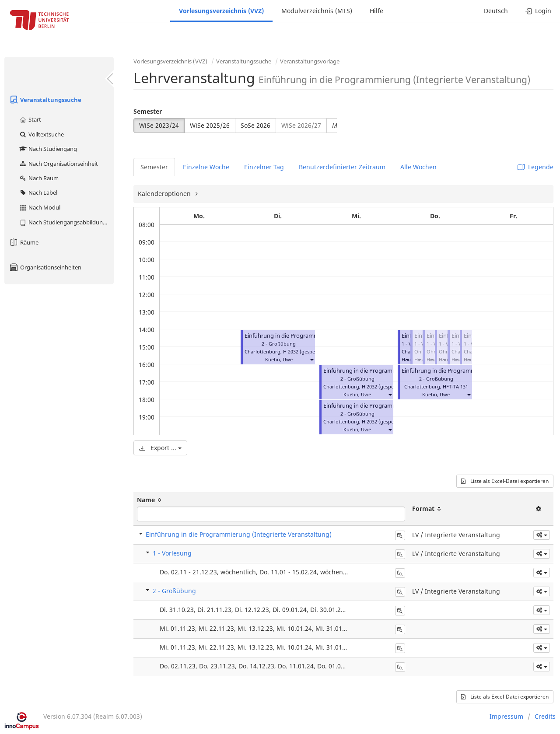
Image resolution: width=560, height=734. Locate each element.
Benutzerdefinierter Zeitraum (342, 167)
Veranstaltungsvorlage (310, 61)
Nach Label (38, 192)
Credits (545, 716)
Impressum (506, 716)
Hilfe (376, 11)
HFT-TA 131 (455, 386)
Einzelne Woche (206, 167)
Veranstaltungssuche (45, 100)
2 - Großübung (174, 591)
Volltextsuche (41, 134)
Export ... (160, 448)
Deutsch (496, 11)
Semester (148, 111)
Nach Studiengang (48, 149)
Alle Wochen (418, 167)
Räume (24, 242)
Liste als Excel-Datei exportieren (505, 481)
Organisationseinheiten (45, 267)
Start (30, 119)
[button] (311, 359)
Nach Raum (39, 178)
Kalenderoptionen (165, 194)
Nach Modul (40, 207)
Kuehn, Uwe (279, 359)
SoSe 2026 (255, 125)
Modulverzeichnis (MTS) (317, 11)
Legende (535, 167)
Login (538, 11)
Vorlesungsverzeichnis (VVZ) (221, 11)
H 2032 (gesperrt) (303, 351)
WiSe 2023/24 (159, 125)
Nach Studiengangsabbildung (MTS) (66, 222)
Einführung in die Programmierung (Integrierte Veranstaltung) (239, 534)
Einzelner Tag (264, 167)
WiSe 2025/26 (210, 125)
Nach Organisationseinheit (58, 164)
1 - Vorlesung (172, 553)
